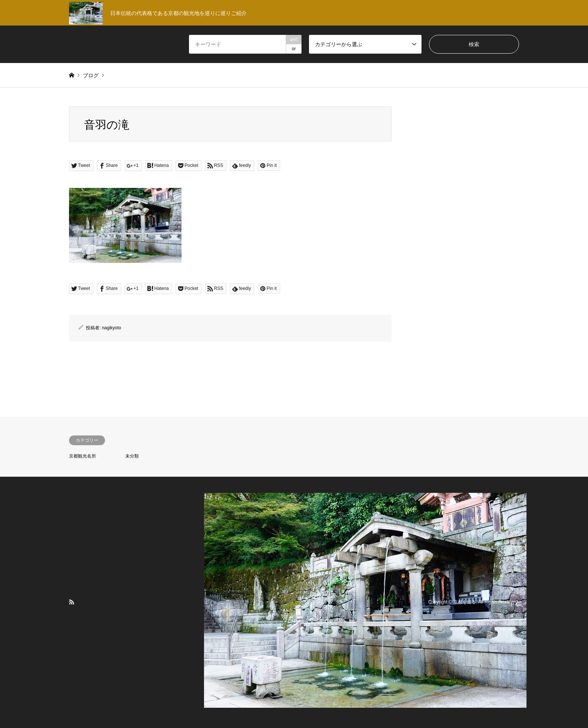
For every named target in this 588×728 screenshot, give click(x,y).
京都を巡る (465, 602)
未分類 (132, 456)
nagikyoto (112, 328)
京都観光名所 (82, 456)
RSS (72, 602)
